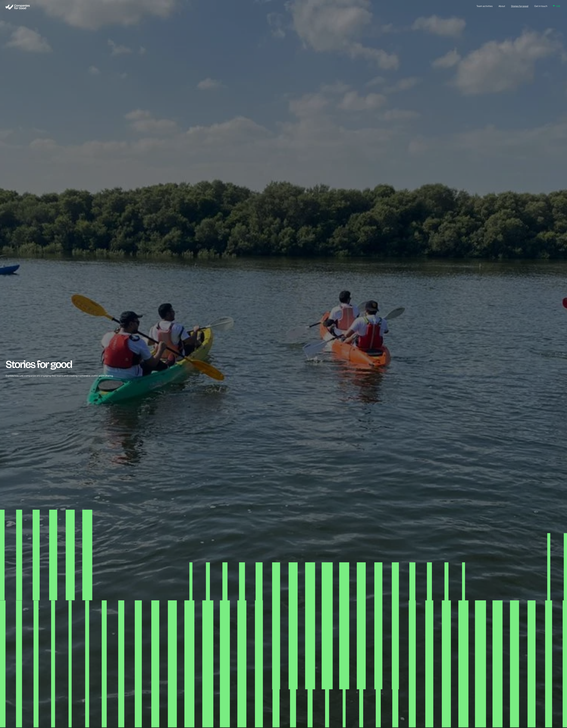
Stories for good (520, 6)
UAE (558, 6)
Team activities (485, 6)
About (502, 6)
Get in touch (541, 6)
